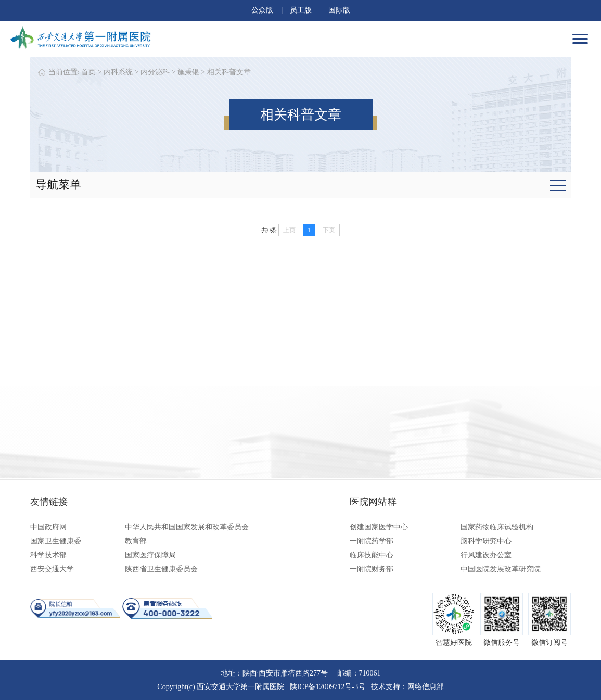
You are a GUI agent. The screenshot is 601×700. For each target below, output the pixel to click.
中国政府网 (48, 527)
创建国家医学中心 (379, 527)
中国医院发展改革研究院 (501, 569)
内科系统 (118, 72)
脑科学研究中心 (486, 541)
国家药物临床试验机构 (497, 527)
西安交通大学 (52, 569)
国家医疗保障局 (150, 555)
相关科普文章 (229, 72)
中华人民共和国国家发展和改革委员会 (187, 527)
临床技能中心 (372, 555)
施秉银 (188, 72)
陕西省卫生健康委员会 (161, 569)
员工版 (301, 10)
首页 (88, 72)
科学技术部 (48, 555)
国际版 (339, 10)
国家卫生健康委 (56, 541)
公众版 (262, 10)
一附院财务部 (372, 569)
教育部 (136, 541)
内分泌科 (155, 72)
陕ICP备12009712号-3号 (328, 687)
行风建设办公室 (486, 555)
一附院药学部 (372, 541)
